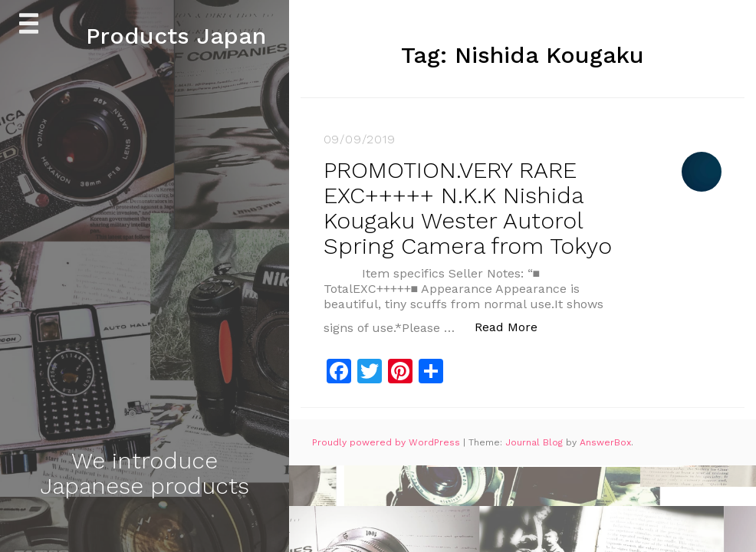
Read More (514, 326)
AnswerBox (605, 442)
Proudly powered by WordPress (388, 442)
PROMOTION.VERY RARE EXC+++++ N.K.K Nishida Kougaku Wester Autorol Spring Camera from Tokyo (468, 208)
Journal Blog (536, 442)
